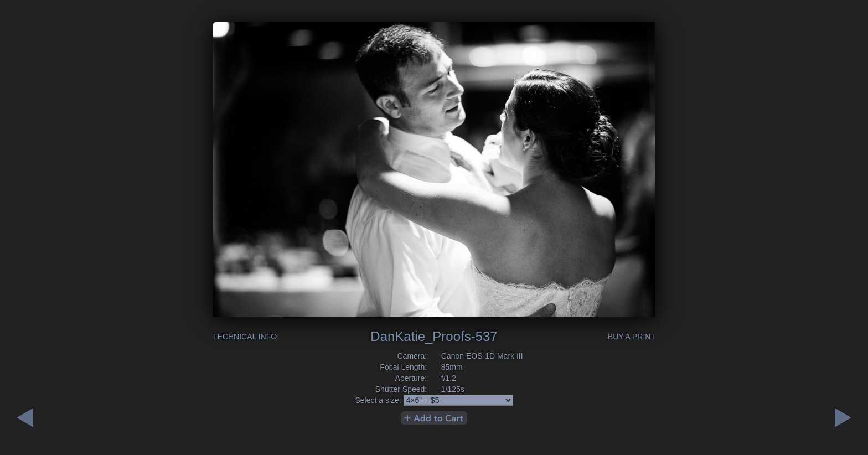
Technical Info (245, 337)
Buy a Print (632, 337)
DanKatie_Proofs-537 (434, 336)
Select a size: (378, 400)
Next (25, 418)
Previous (843, 418)
